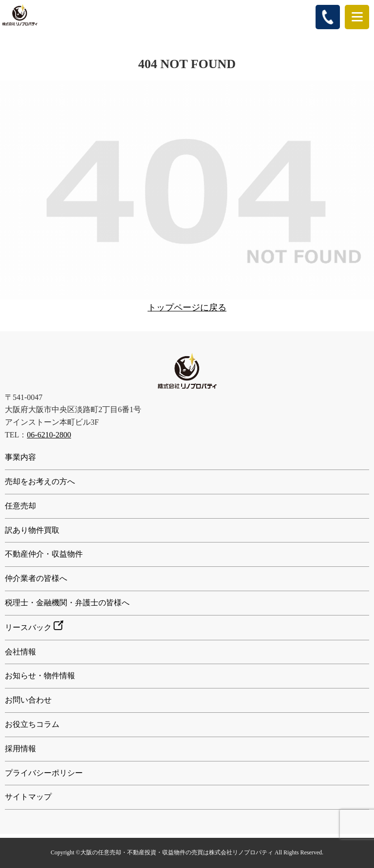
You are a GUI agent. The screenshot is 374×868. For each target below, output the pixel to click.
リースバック (34, 626)
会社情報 (20, 652)
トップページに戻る (187, 307)
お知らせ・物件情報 (40, 676)
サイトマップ (28, 797)
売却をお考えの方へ (40, 481)
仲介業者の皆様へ (36, 578)
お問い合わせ (28, 700)
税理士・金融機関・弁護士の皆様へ (67, 603)
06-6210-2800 (49, 435)
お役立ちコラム (32, 724)
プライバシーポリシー (44, 773)
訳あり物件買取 (32, 530)
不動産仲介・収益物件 (44, 554)
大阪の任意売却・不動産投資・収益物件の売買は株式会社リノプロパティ (177, 852)
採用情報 (20, 749)
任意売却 (20, 506)
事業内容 (20, 457)
